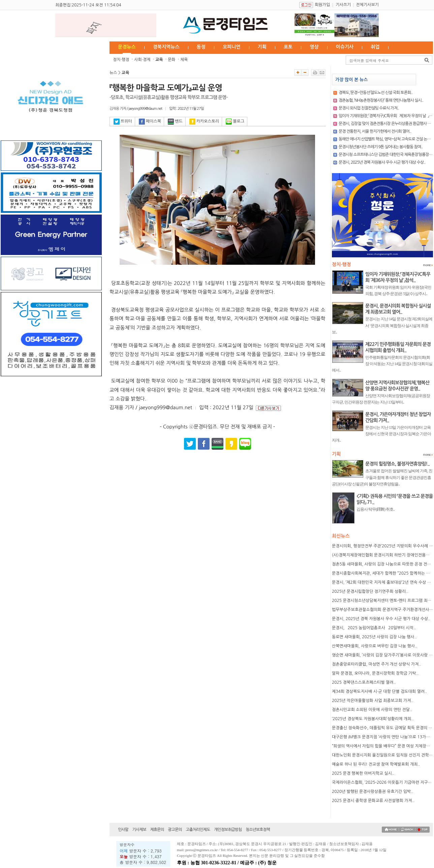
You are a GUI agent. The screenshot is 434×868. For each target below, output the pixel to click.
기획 (262, 47)
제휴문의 (157, 830)
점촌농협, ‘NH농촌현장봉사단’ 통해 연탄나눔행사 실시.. (381, 100)
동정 (201, 47)
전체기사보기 (367, 5)
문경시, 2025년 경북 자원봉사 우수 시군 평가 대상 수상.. (382, 162)
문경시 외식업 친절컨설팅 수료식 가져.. (369, 108)
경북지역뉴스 (166, 47)
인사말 (123, 830)
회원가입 (322, 5)
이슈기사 (345, 47)
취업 (375, 47)
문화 (172, 60)
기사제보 (139, 830)
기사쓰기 (343, 5)
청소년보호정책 (258, 830)
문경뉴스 (127, 47)
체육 (184, 60)
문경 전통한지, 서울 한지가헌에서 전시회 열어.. (375, 131)
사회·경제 (142, 60)
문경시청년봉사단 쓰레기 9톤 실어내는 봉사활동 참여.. (381, 147)
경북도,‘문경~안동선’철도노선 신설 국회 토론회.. (376, 93)
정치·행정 (121, 60)
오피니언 (232, 47)
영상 (314, 47)
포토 (288, 47)
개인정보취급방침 (228, 830)
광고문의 (175, 830)
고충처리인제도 (198, 830)
